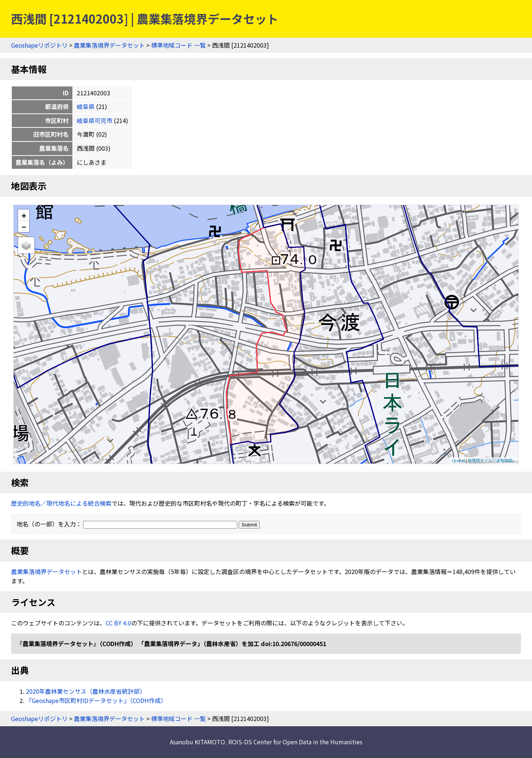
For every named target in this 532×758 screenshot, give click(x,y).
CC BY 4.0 (118, 623)
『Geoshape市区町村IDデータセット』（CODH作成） (96, 700)
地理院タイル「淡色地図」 (492, 460)
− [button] (24, 226)
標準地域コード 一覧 (178, 45)
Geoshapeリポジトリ (39, 45)
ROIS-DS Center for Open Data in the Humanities (295, 742)
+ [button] (24, 215)
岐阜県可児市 (95, 120)
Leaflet (458, 460)
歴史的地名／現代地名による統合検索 (61, 503)
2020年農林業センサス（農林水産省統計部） (86, 691)
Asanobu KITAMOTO (197, 742)
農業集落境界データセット (109, 45)
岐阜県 (86, 106)
